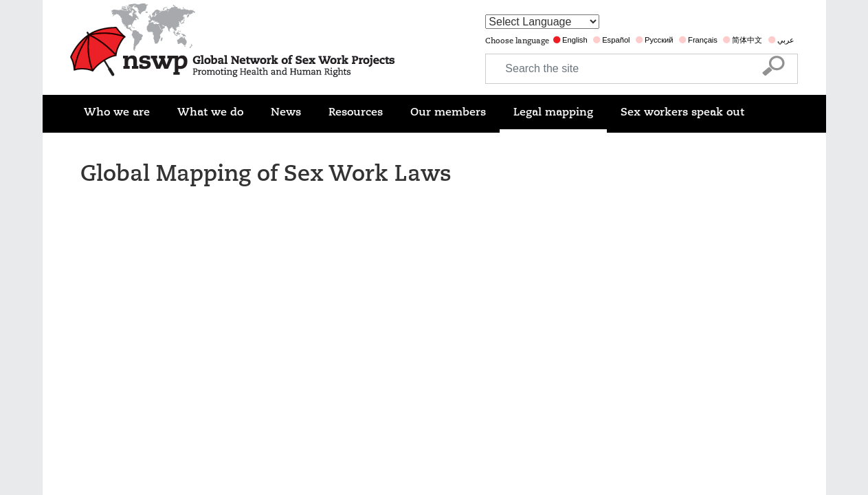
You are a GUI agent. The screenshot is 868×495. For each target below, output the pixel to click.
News (286, 112)
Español (616, 40)
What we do (210, 112)
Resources (356, 112)
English (575, 40)
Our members (448, 112)
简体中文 (747, 40)
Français (703, 40)
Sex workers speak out (682, 112)
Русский (659, 40)
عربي (786, 40)
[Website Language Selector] (542, 22)
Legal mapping (553, 112)
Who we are (117, 112)
